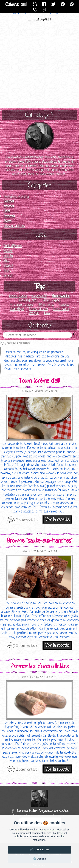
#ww (47, 313)
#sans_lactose (38, 309)
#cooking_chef (28, 300)
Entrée (8, 256)
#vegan (34, 313)
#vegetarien (39, 296)
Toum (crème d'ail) (39, 381)
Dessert (9, 265)
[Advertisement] (39, 65)
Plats (7, 211)
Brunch (8, 275)
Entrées (9, 206)
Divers (7, 221)
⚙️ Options (39, 859)
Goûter (8, 251)
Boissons (9, 201)
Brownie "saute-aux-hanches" (40, 540)
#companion (61, 296)
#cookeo (64, 304)
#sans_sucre (61, 309)
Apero (7, 270)
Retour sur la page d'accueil (18, 343)
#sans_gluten (18, 296)
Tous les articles (14, 226)
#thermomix (46, 304)
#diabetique (17, 309)
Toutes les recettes (16, 196)
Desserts (9, 216)
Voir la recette (57, 519)
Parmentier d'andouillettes (40, 666)
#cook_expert (52, 300)
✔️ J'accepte (39, 850)
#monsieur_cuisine (21, 304)
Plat (6, 260)
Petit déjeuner (13, 246)
